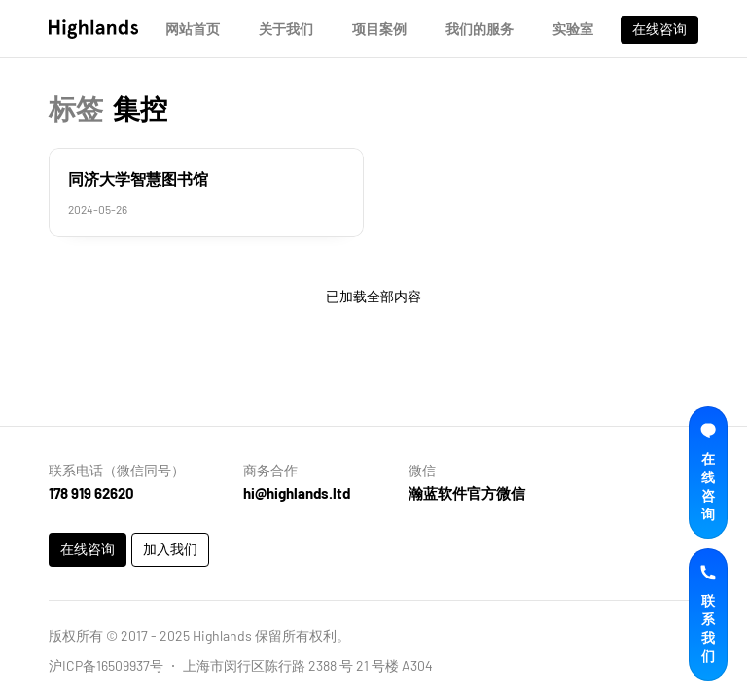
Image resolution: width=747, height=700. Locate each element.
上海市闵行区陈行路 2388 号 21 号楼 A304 (308, 665)
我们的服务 (480, 29)
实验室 (573, 29)
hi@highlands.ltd (297, 493)
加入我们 (170, 549)
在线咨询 (659, 29)
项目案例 (379, 29)
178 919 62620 (91, 493)
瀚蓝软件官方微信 (467, 493)
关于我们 (286, 29)
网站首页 (193, 29)
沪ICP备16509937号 (106, 665)
